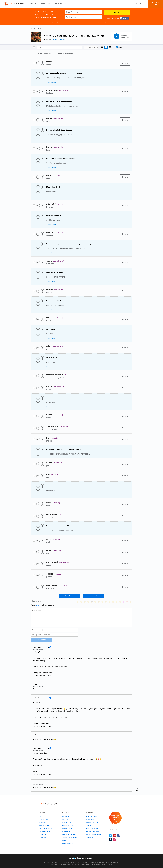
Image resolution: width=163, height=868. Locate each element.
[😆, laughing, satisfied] (99, 602)
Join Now (117, 12)
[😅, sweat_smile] (102, 602)
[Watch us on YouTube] (115, 835)
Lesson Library (44, 819)
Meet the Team (67, 822)
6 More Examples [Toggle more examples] (51, 82)
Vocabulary (45, 4)
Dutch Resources (44, 831)
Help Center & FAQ (92, 816)
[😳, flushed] (81, 602)
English (119, 47)
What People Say (68, 825)
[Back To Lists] (36, 28)
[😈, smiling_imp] (124, 602)
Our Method (66, 816)
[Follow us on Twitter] (111, 835)
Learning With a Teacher (94, 834)
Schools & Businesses (69, 837)
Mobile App (42, 837)
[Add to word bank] (116, 63)
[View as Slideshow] (122, 36)
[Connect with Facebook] (124, 18)
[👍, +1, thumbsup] (131, 602)
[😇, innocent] (113, 602)
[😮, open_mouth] (120, 602)
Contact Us (89, 837)
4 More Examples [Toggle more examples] (51, 111)
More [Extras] (67, 4)
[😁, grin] (85, 602)
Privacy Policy (76, 22)
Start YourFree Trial (156, 4)
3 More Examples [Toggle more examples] (51, 224)
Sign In (143, 4)
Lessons (33, 4)
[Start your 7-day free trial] (115, 818)
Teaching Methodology (93, 831)
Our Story (65, 819)
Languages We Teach (69, 834)
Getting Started (91, 819)
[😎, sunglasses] (92, 602)
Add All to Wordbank (65, 54)
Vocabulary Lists (44, 825)
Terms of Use (69, 22)
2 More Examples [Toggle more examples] (51, 281)
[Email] (55, 635)
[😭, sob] (109, 602)
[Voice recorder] (43, 63)
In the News (66, 831)
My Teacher (57, 4)
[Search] (60, 47)
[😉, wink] (106, 602)
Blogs (64, 840)
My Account (89, 825)
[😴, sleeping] (117, 602)
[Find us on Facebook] (119, 835)
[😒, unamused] (88, 602)
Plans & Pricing (67, 828)
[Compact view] (102, 47)
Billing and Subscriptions (94, 822)
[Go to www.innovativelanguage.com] (81, 858)
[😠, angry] (95, 602)
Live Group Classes (45, 828)
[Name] (55, 630)
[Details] (125, 63)
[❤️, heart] (127, 602)
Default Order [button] (92, 47)
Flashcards (42, 822)
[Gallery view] (110, 47)
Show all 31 (93, 596)
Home (41, 816)
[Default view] (106, 47)
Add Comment (41, 640)
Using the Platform (92, 828)
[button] (136, 4)
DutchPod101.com (94, 862)
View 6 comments (59, 40)
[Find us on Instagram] (115, 839)
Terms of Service (103, 864)
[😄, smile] (78, 602)
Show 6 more (69, 596)
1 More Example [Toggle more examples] (51, 168)
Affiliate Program (68, 844)
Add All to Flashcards (43, 54)
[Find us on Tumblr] (111, 839)
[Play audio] (38, 63)
